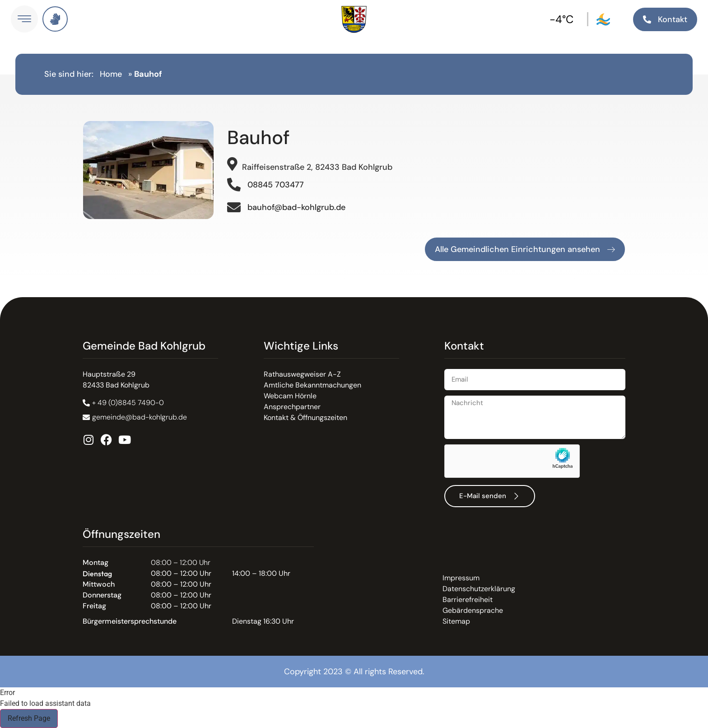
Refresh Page (29, 718)
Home (111, 74)
